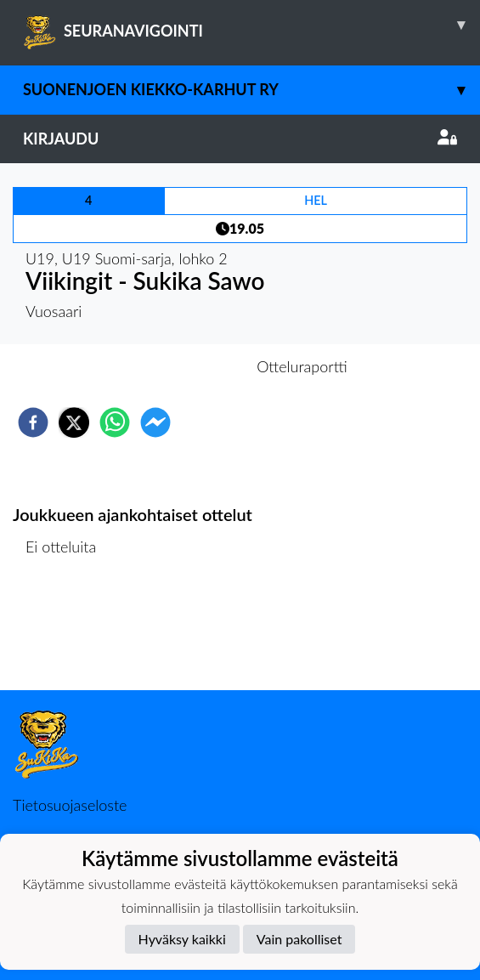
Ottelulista (68, 633)
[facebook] (33, 422)
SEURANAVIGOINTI (251, 25)
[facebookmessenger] (155, 422)
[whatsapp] (115, 422)
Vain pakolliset (299, 939)
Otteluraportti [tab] (302, 366)
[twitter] (74, 422)
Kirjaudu (240, 139)
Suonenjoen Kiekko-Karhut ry (251, 90)
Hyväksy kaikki (182, 939)
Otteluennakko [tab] (181, 366)
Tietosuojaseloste (70, 805)
